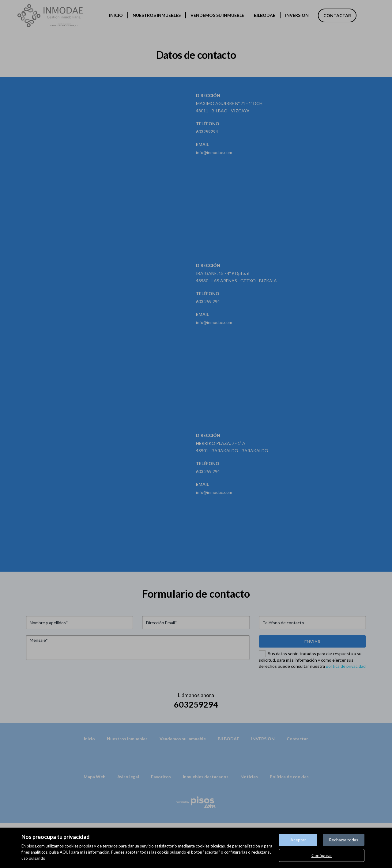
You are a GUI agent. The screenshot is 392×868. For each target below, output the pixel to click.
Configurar (322, 855)
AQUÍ (65, 852)
